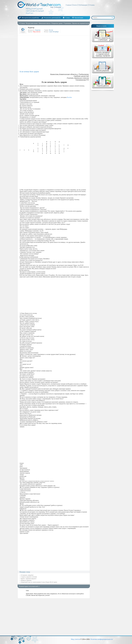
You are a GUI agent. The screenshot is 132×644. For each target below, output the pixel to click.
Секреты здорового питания (29, 577)
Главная (68, 5)
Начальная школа (45, 23)
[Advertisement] (54, 53)
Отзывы (92, 5)
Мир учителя (75, 639)
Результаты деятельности (52, 18)
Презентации (79, 18)
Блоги (75, 5)
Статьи (67, 18)
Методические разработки (30, 18)
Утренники (67, 23)
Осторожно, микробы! (27, 575)
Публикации (83, 5)
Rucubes (69, 97)
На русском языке (32, 23)
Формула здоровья (26, 580)
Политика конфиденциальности (101, 639)
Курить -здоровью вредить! (29, 579)
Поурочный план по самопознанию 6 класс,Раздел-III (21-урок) (39, 582)
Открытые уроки (57, 23)
